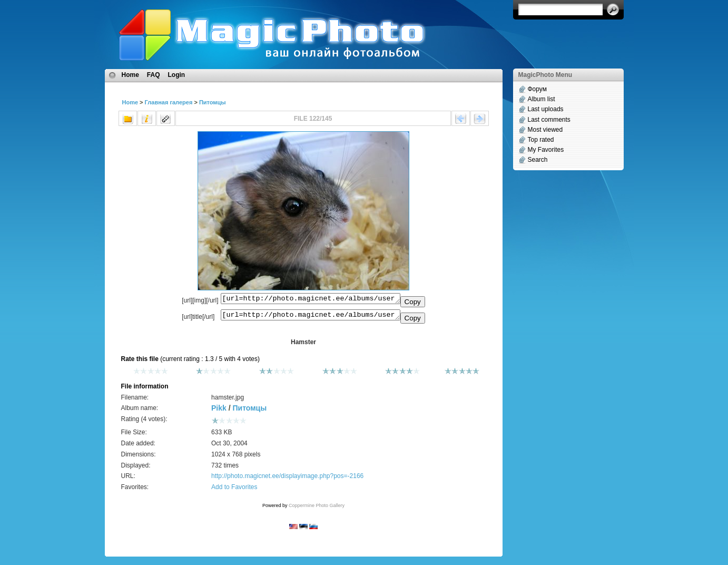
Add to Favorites (234, 490)
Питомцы (213, 102)
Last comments (549, 120)
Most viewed (545, 130)
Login (177, 75)
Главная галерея (169, 102)
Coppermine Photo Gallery (317, 509)
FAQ (154, 75)
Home (130, 75)
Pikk (219, 411)
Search (538, 160)
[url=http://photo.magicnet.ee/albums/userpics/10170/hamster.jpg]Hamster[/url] (311, 317)
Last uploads (546, 109)
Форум (537, 89)
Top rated (541, 140)
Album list (542, 99)
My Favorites (546, 150)
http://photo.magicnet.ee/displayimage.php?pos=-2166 (287, 479)
